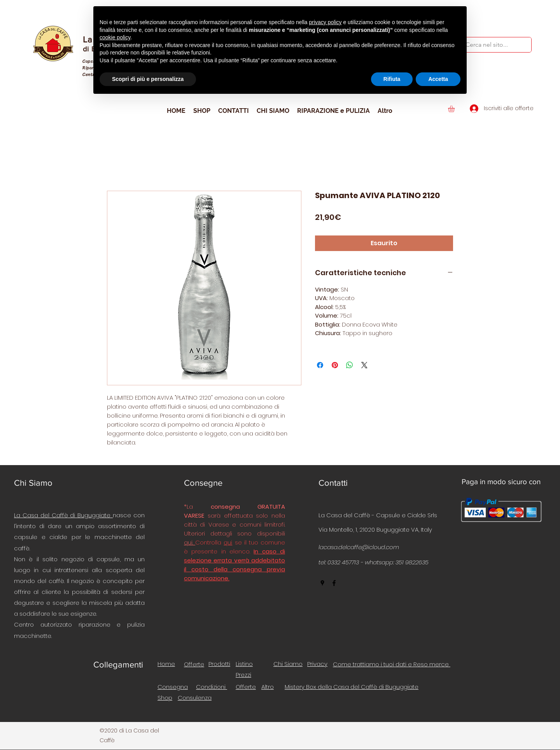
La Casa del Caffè (41, 515)
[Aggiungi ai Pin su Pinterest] (335, 365)
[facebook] (334, 583)
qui (228, 542)
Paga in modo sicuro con (501, 482)
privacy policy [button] (325, 22)
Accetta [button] (438, 79)
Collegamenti (118, 665)
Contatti (333, 483)
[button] (455, 109)
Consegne (203, 483)
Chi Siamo (33, 483)
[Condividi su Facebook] (320, 365)
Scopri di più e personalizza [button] (148, 79)
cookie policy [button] (115, 37)
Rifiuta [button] (392, 79)
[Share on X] (364, 365)
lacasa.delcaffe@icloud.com (359, 547)
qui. (190, 542)
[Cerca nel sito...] (490, 45)
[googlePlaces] (322, 583)
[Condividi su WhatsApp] (350, 365)
